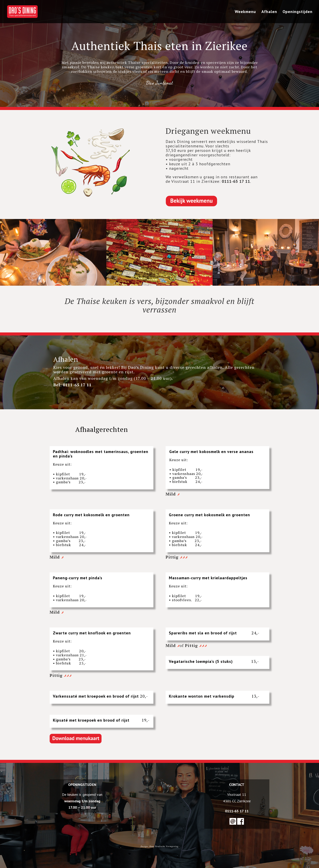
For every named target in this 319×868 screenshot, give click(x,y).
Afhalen (269, 12)
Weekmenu (245, 12)
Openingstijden (298, 12)
